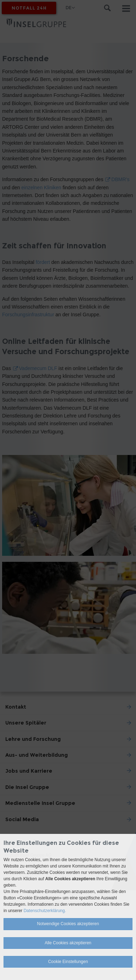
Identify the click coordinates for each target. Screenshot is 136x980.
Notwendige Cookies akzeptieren (68, 924)
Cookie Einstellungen (68, 962)
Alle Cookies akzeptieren (68, 943)
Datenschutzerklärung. (45, 911)
